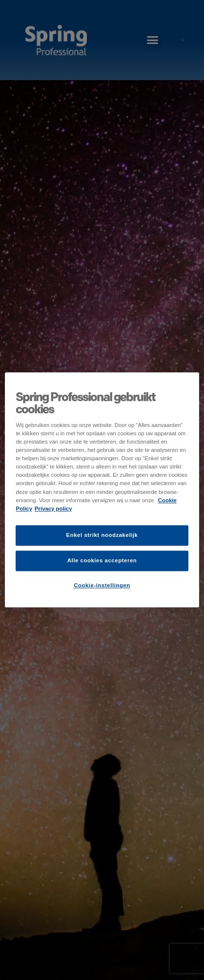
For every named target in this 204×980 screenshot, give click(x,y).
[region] (102, 490)
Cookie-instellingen (102, 585)
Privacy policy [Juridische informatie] (53, 509)
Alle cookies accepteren (102, 560)
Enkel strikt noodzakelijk (102, 535)
